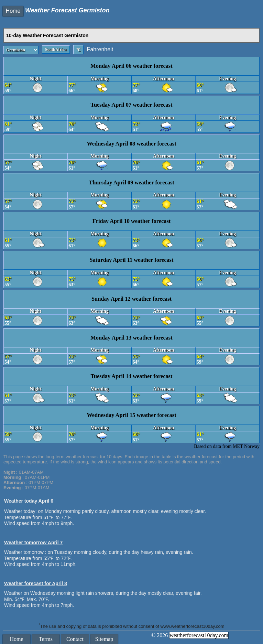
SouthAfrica (56, 50)
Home (13, 11)
